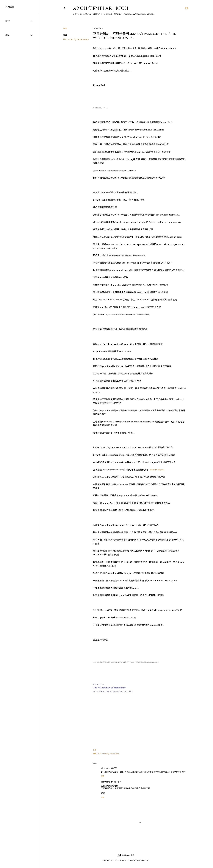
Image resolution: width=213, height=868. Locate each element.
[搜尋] (187, 8)
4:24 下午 (117, 782)
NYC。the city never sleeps (76, 39)
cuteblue (105, 768)
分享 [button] (65, 29)
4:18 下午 (114, 768)
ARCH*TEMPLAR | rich (101, 8)
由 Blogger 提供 (126, 855)
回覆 (103, 776)
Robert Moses (157, 470)
